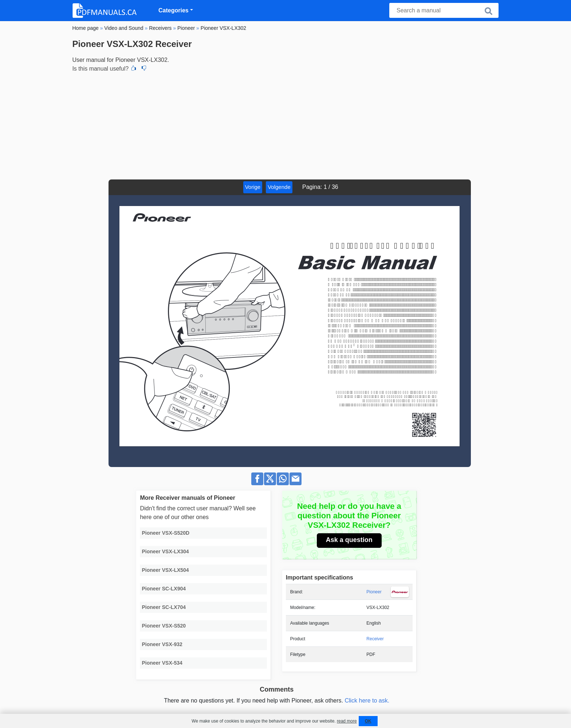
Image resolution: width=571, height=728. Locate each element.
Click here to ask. (367, 701)
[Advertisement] (285, 125)
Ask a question (349, 540)
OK (368, 721)
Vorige (253, 187)
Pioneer (374, 592)
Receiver (375, 639)
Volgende (279, 187)
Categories (174, 10)
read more (347, 721)
